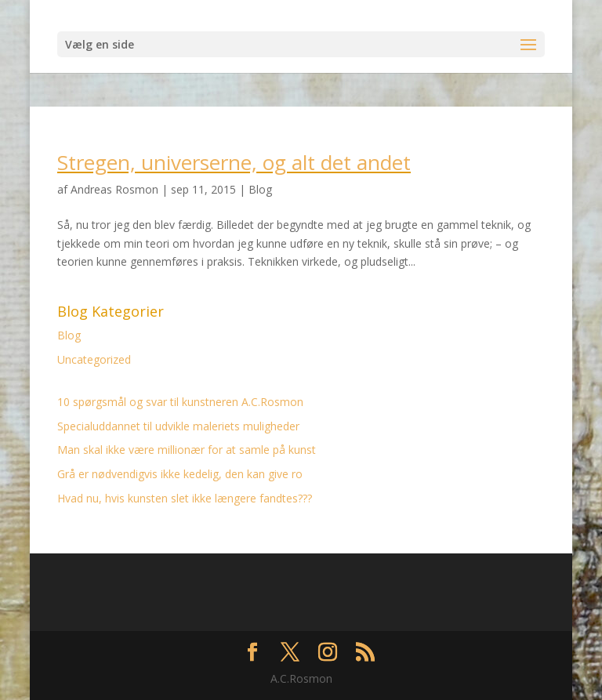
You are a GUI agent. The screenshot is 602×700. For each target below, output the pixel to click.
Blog (260, 189)
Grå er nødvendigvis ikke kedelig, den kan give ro (180, 474)
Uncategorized (94, 359)
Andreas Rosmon (114, 189)
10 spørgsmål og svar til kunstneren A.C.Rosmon (180, 402)
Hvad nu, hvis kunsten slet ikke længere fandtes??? (185, 498)
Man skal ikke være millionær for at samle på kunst (187, 450)
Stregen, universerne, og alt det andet (234, 162)
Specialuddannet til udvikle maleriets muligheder (178, 426)
